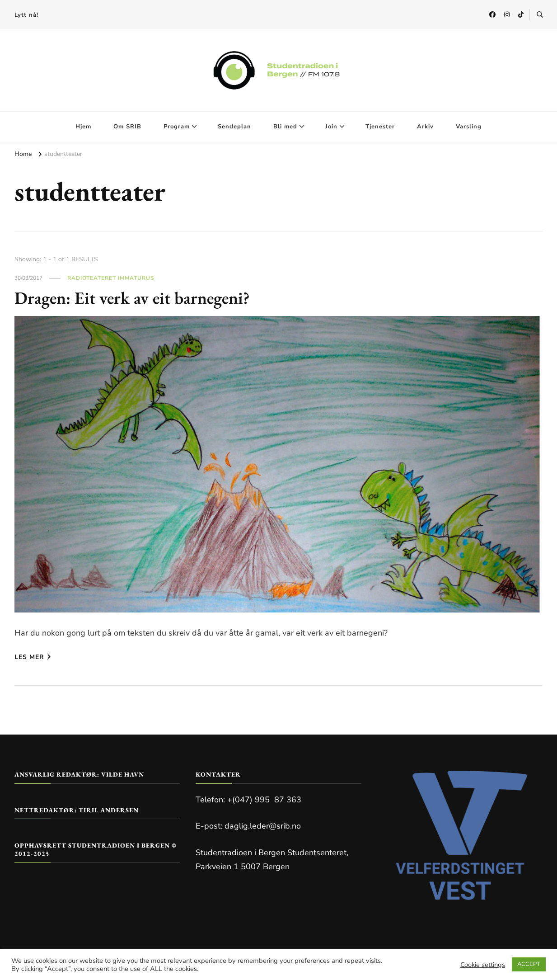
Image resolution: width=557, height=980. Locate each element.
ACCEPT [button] (529, 964)
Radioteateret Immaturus (111, 278)
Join (331, 127)
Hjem (83, 127)
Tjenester (380, 127)
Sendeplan (234, 127)
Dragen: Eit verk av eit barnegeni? (138, 297)
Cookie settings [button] (483, 965)
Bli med (285, 127)
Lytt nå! (26, 15)
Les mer (33, 657)
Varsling (469, 127)
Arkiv (425, 127)
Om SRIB (127, 127)
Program (177, 127)
